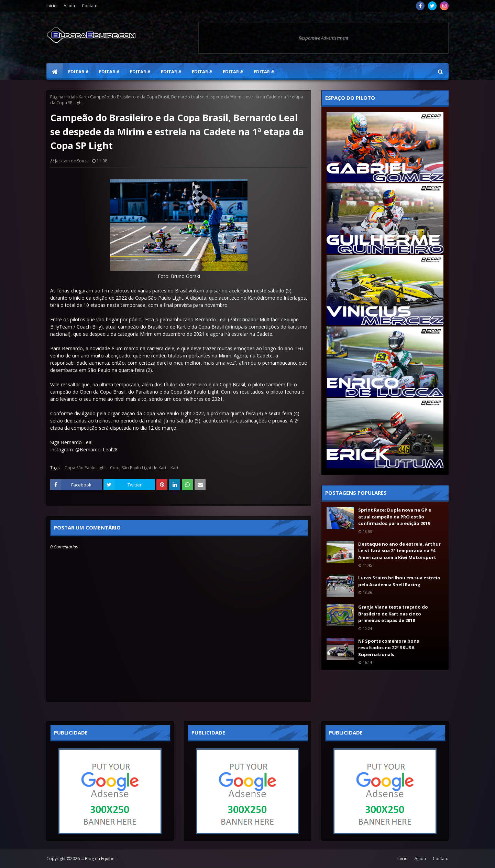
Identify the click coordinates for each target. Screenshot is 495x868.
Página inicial (63, 97)
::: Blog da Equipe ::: (100, 859)
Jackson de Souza (72, 161)
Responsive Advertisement (323, 38)
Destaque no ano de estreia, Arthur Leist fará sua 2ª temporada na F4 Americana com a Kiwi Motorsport (399, 551)
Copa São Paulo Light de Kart (138, 468)
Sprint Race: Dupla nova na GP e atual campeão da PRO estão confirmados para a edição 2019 (395, 517)
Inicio (52, 6)
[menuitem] (55, 72)
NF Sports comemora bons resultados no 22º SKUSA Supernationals (389, 648)
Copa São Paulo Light (85, 468)
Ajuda (69, 6)
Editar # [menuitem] (78, 72)
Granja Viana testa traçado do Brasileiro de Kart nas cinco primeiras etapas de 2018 (393, 614)
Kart (83, 97)
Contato (90, 6)
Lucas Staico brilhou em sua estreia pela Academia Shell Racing (399, 581)
